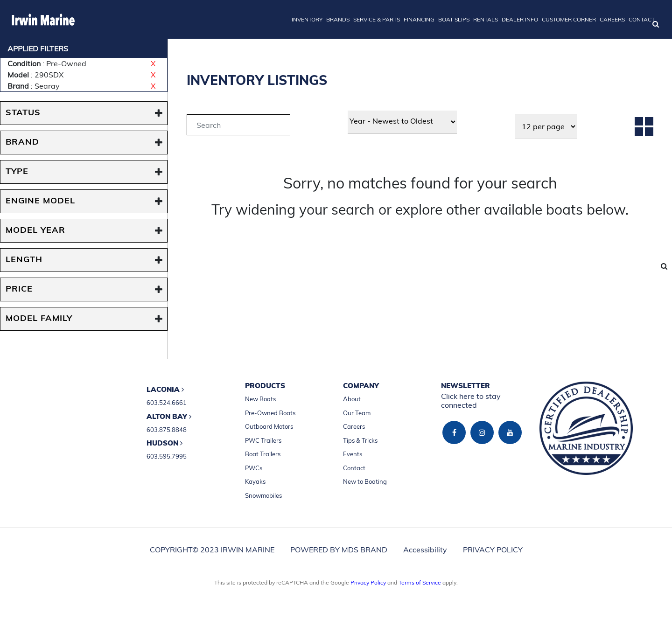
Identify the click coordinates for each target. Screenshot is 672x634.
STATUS (23, 113)
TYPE (17, 172)
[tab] (238, 126)
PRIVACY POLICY (493, 550)
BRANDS (338, 19)
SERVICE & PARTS (377, 19)
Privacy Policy (368, 582)
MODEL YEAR (35, 231)
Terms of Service (420, 582)
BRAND (22, 143)
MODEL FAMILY (39, 319)
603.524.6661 (167, 403)
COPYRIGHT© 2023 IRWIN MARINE (212, 550)
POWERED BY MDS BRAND (339, 550)
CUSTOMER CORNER (569, 19)
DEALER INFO (520, 19)
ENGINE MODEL (40, 201)
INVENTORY (307, 19)
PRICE (19, 289)
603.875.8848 (167, 430)
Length (24, 260)
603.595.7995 (167, 456)
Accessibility (425, 550)
